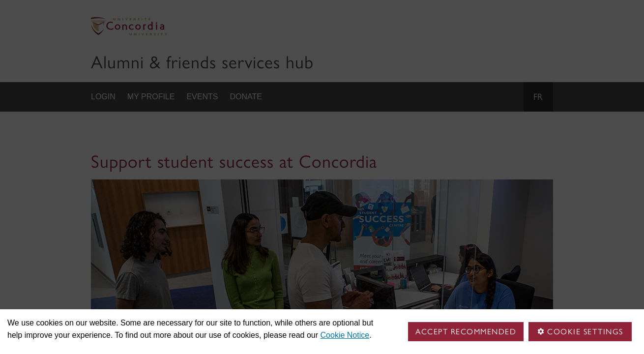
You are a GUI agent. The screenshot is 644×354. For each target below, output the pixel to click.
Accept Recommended (466, 332)
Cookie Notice (345, 335)
